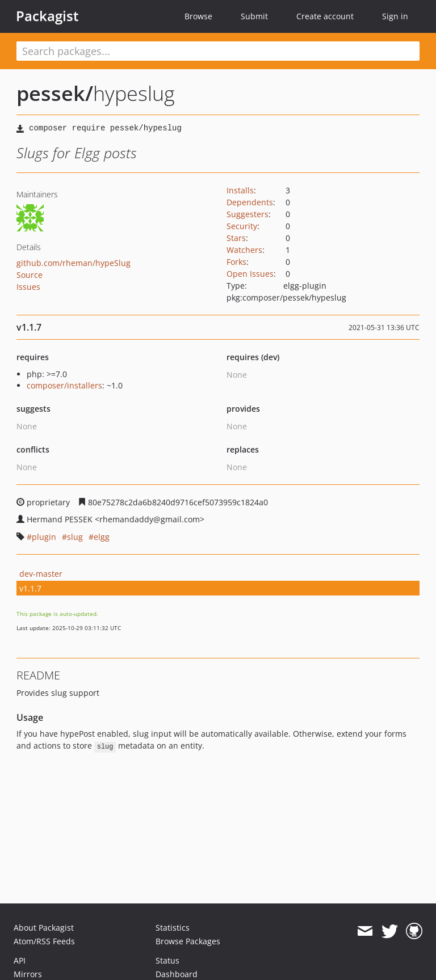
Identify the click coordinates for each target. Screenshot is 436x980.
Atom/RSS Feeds (44, 941)
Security (242, 226)
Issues (28, 287)
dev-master (41, 574)
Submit (254, 16)
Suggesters (248, 214)
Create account (325, 16)
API (20, 960)
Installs (240, 190)
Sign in (395, 16)
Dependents (250, 202)
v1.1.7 (30, 588)
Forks (236, 262)
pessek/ (55, 93)
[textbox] (218, 51)
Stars (236, 238)
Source (30, 275)
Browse (198, 16)
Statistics (173, 928)
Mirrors (28, 974)
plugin (44, 537)
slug (75, 537)
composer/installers (64, 385)
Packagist (47, 16)
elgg (102, 537)
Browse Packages (188, 941)
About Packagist (44, 928)
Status (167, 960)
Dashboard (177, 974)
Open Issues (250, 274)
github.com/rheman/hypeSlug (74, 263)
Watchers (244, 250)
